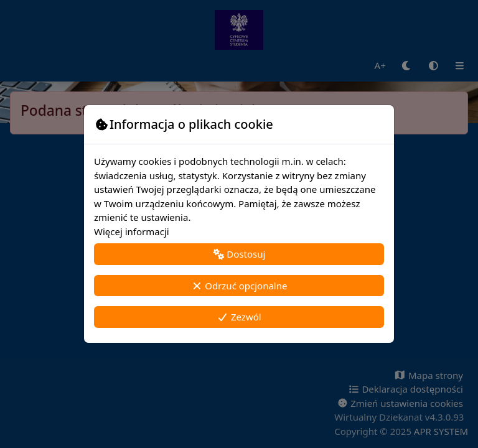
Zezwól (239, 317)
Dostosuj (239, 254)
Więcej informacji (132, 231)
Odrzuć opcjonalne (239, 286)
